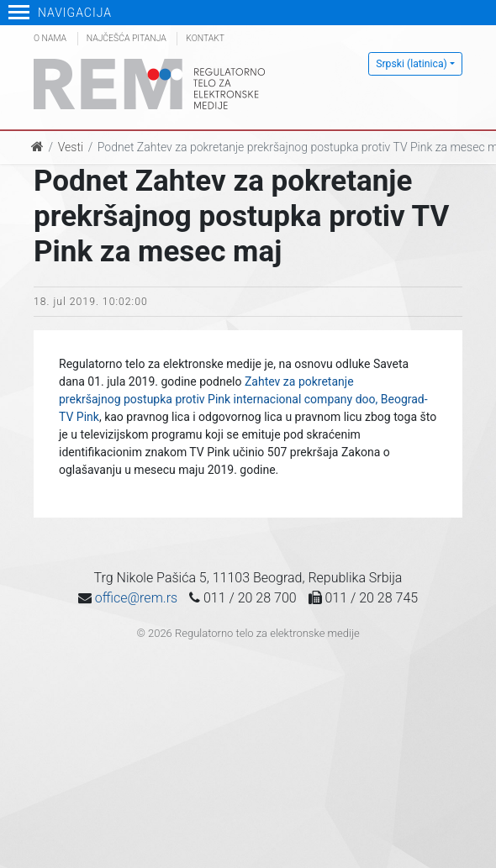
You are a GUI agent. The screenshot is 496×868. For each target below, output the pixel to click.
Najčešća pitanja (127, 38)
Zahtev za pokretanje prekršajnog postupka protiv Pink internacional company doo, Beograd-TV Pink (243, 399)
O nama (50, 38)
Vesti (71, 147)
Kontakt (205, 38)
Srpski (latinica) (412, 64)
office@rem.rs (136, 598)
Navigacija (60, 13)
